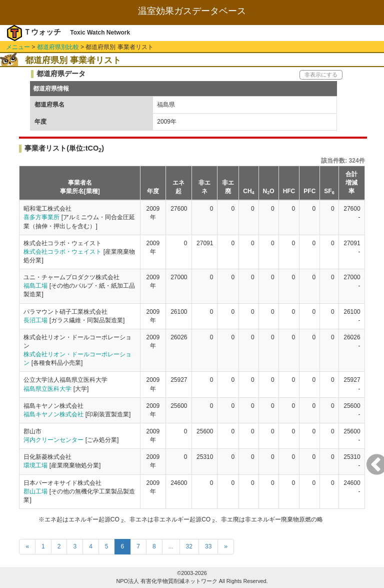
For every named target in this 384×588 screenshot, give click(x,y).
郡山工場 (35, 491)
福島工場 (35, 286)
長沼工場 (35, 320)
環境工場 (35, 465)
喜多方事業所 (41, 217)
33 (208, 546)
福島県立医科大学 (47, 389)
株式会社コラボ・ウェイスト (62, 252)
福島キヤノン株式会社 (53, 414)
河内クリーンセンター (53, 440)
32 (189, 546)
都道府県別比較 (58, 47)
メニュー (18, 47)
